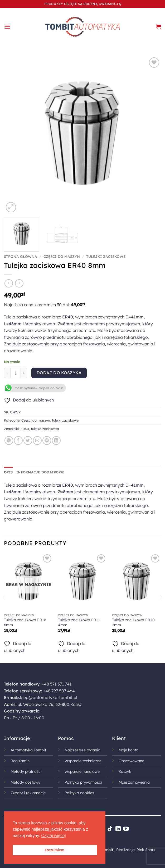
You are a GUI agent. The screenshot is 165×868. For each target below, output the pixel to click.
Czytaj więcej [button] (53, 836)
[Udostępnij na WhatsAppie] (9, 440)
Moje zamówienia (134, 782)
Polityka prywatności (83, 782)
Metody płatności (26, 771)
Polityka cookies (79, 793)
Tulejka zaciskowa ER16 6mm (25, 622)
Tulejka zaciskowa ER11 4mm (79, 622)
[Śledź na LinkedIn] (118, 829)
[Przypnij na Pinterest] (47, 440)
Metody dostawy (25, 782)
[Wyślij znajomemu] (37, 440)
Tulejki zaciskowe (106, 256)
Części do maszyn (62, 256)
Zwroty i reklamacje (28, 793)
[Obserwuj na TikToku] (110, 829)
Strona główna (21, 256)
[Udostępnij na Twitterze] (28, 440)
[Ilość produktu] (16, 373)
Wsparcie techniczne (83, 761)
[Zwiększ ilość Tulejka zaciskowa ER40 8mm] (24, 373)
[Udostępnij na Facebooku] (18, 440)
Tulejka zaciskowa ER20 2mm (133, 622)
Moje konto (128, 750)
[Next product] (9, 283)
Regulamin (20, 761)
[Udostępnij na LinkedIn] (56, 440)
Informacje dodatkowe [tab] (40, 472)
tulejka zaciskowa (45, 429)
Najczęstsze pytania (82, 750)
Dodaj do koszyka (59, 373)
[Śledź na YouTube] (126, 829)
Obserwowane (131, 761)
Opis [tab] (8, 472)
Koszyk (125, 771)
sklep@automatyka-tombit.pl (48, 697)
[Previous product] (19, 283)
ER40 (25, 429)
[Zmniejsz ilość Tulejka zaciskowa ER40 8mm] (7, 373)
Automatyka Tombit (28, 750)
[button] (7, 27)
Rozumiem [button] (55, 850)
